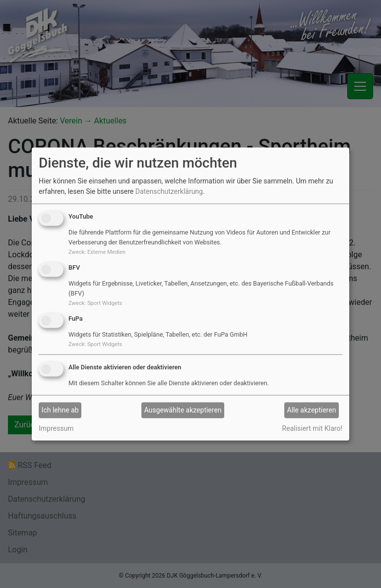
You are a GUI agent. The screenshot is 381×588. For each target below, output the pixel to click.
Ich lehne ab (60, 410)
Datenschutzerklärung (169, 191)
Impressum (56, 428)
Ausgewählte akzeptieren (183, 410)
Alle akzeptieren (312, 410)
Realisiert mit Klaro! (312, 428)
